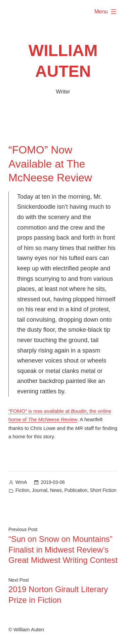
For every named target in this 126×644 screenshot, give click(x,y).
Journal (40, 490)
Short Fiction (103, 490)
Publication (76, 490)
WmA (21, 482)
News (56, 490)
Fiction (22, 490)
